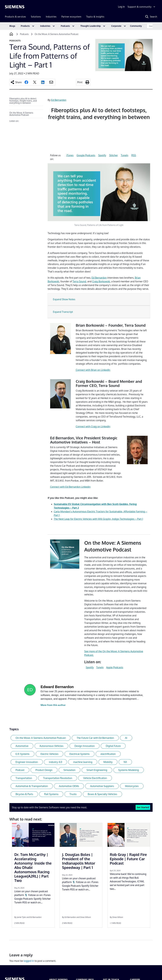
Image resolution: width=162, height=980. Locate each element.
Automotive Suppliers (102, 786)
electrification (108, 754)
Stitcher (113, 155)
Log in (121, 7)
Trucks (73, 794)
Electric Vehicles (49, 754)
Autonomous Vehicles (51, 746)
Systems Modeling (129, 770)
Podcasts (65, 26)
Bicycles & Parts (24, 794)
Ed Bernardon (59, 100)
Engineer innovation (27, 762)
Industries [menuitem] (51, 17)
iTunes (70, 155)
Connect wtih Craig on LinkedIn (93, 426)
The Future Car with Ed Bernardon (95, 738)
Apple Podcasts (115, 667)
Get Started (143, 807)
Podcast (20, 770)
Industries (45, 26)
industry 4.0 (55, 762)
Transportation (24, 778)
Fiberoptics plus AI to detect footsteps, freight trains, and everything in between (23, 101)
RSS (134, 155)
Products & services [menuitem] (15, 17)
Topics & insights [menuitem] (95, 17)
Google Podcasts (86, 155)
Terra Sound (79, 281)
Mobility (108, 762)
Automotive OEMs (69, 786)
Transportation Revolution (58, 778)
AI (126, 738)
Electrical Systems (79, 754)
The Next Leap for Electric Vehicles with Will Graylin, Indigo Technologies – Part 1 (98, 519)
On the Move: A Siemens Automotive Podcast (21, 114)
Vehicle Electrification (95, 778)
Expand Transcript (63, 312)
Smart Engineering (97, 770)
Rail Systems (51, 794)
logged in (29, 961)
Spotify (102, 155)
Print (80, 82)
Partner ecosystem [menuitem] (71, 17)
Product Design (44, 770)
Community (136, 26)
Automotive (22, 746)
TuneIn (125, 155)
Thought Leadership (91, 26)
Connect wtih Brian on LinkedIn (93, 370)
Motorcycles (132, 786)
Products (25, 26)
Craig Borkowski (101, 281)
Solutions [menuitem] (36, 17)
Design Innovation (84, 746)
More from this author (53, 705)
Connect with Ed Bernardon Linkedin (70, 487)
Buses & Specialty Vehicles (102, 794)
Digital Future (113, 746)
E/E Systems (23, 754)
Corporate (116, 26)
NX (125, 762)
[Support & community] (142, 7)
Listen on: (14, 121)
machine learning (83, 762)
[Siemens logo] (15, 7)
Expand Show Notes (64, 299)
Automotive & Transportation (32, 786)
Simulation (70, 770)
